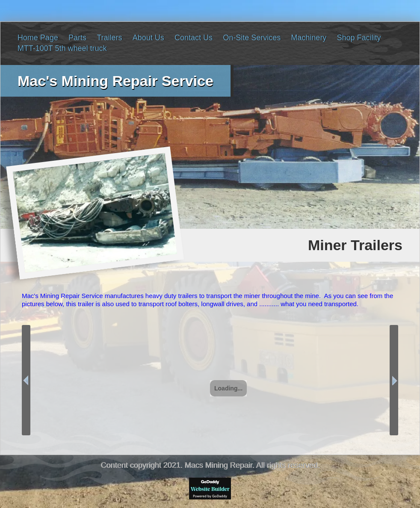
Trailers (109, 38)
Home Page (38, 38)
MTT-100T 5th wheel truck (62, 48)
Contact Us (194, 38)
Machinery (309, 38)
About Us (148, 38)
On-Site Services (252, 38)
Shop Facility (359, 38)
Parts (77, 38)
